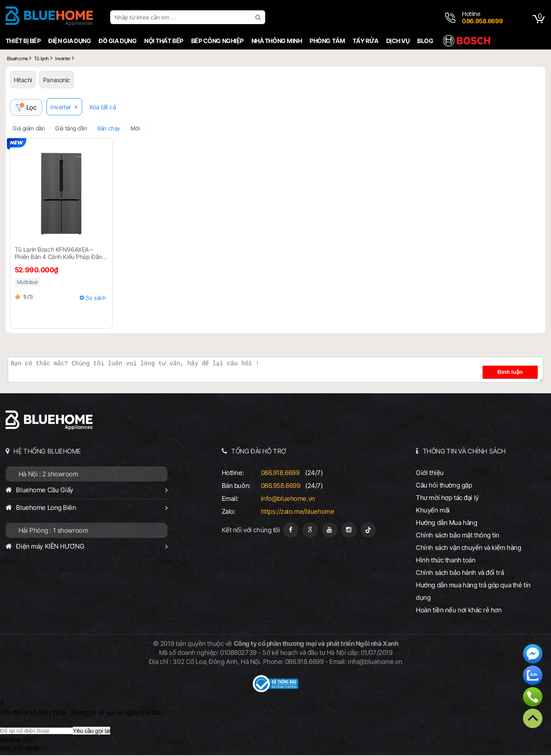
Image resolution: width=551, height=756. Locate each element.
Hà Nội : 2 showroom (48, 475)
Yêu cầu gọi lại (91, 732)
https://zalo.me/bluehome (298, 512)
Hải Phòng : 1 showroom (53, 531)
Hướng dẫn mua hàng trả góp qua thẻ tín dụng (473, 592)
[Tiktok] (368, 531)
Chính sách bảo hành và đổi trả (460, 573)
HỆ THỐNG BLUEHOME (47, 452)
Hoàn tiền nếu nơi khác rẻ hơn (459, 611)
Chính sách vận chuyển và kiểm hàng (468, 548)
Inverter (63, 108)
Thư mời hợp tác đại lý (447, 498)
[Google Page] (310, 531)
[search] (259, 17)
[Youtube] (330, 531)
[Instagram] (349, 531)
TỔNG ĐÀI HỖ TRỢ (259, 452)
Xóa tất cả (105, 108)
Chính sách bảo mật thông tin (458, 536)
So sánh (96, 299)
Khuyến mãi (433, 511)
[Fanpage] (291, 531)
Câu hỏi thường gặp (444, 486)
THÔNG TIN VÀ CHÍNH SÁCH (464, 452)
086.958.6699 (281, 486)
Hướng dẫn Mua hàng (446, 523)
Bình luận (516, 373)
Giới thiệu (430, 474)
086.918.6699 (280, 474)
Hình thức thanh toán (446, 561)
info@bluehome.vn (288, 499)
